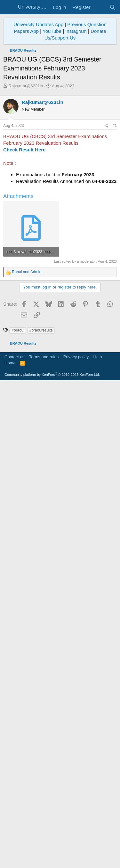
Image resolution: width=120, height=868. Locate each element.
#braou (17, 695)
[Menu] (9, 7)
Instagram (76, 31)
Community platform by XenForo (52, 859)
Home (10, 847)
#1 (115, 245)
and (27, 514)
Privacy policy (76, 841)
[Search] (112, 7)
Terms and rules (44, 841)
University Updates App (38, 24)
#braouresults (41, 695)
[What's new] (100, 7)
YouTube (52, 31)
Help (98, 841)
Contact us (14, 841)
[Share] (106, 245)
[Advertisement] (60, 152)
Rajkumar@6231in (26, 86)
